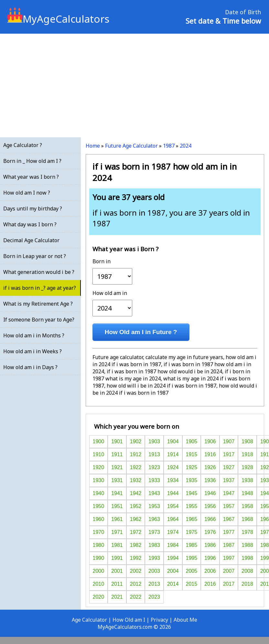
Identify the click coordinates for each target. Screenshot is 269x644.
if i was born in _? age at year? (40, 288)
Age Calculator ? (23, 145)
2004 (173, 571)
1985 (192, 545)
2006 (210, 571)
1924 (173, 467)
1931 (117, 480)
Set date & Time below (223, 21)
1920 (99, 467)
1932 (136, 480)
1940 (99, 493)
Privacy (159, 620)
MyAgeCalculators (58, 19)
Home (93, 146)
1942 (136, 493)
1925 (192, 467)
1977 (229, 532)
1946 (210, 493)
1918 (247, 454)
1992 (136, 558)
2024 (186, 146)
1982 (136, 545)
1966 (210, 519)
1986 (210, 545)
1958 (247, 506)
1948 (247, 493)
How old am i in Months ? (34, 335)
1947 (229, 493)
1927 (229, 467)
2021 (117, 597)
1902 (136, 441)
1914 (173, 454)
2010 (99, 584)
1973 (154, 532)
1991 (117, 558)
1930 (99, 480)
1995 (192, 558)
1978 (247, 532)
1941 (117, 493)
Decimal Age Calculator (31, 240)
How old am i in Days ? (30, 367)
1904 (173, 441)
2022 (136, 597)
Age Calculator (89, 620)
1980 (99, 545)
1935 (192, 480)
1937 (229, 480)
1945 (192, 493)
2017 (229, 584)
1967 (229, 519)
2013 (154, 584)
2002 (136, 571)
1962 (136, 519)
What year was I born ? (31, 177)
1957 (229, 506)
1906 (210, 441)
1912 (136, 454)
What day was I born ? (30, 224)
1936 (210, 480)
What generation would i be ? (39, 272)
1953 (154, 506)
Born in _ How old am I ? (32, 161)
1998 (247, 558)
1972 (136, 532)
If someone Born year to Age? (39, 320)
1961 (117, 519)
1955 (192, 506)
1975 (192, 532)
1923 (154, 467)
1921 (117, 467)
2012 (136, 584)
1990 (99, 558)
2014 (173, 584)
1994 (173, 558)
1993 (154, 558)
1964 (173, 519)
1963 (154, 519)
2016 (210, 584)
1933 (154, 480)
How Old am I (129, 620)
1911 (117, 454)
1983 (154, 545)
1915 (192, 454)
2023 (154, 597)
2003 (154, 571)
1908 (247, 441)
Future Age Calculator (131, 146)
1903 (154, 441)
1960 (99, 519)
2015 (192, 584)
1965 (192, 519)
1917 (229, 454)
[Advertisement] (134, 85)
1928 (247, 467)
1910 (99, 454)
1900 (99, 441)
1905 (192, 441)
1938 (247, 480)
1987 (169, 146)
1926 (210, 467)
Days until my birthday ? (33, 209)
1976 (210, 532)
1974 (173, 532)
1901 (117, 441)
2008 (247, 571)
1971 (117, 532)
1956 (210, 506)
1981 (117, 545)
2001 (117, 571)
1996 (210, 558)
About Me (185, 620)
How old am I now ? (27, 193)
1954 (173, 506)
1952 (136, 506)
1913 (154, 454)
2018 (247, 584)
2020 (99, 597)
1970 (99, 532)
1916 (210, 454)
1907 (229, 441)
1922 (136, 467)
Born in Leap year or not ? (35, 256)
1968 (247, 519)
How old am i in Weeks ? (32, 351)
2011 (117, 584)
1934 (173, 480)
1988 (247, 545)
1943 (154, 493)
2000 (99, 571)
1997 (229, 558)
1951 (117, 506)
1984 (173, 545)
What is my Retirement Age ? (38, 304)
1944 (173, 493)
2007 (229, 571)
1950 (99, 506)
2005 (192, 571)
